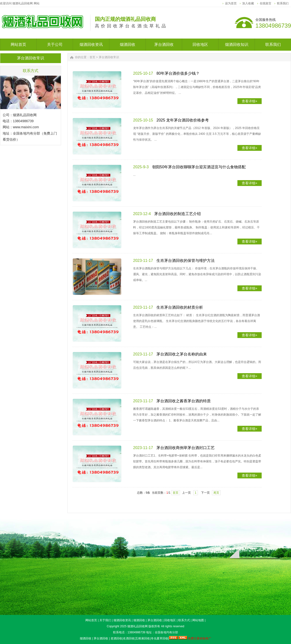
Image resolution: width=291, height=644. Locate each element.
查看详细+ (250, 101)
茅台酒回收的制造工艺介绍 (178, 214)
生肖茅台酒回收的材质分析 (180, 307)
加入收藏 (248, 3)
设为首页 (231, 3)
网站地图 (198, 620)
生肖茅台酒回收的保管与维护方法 (186, 261)
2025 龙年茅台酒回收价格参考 (183, 120)
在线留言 (266, 3)
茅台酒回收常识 (109, 57)
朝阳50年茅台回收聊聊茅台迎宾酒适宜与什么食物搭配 (199, 167)
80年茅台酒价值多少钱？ (178, 73)
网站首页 (91, 620)
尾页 (216, 493)
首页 (92, 57)
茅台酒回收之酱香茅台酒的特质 (184, 401)
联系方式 (184, 620)
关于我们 (105, 620)
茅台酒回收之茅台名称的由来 (182, 354)
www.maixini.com (26, 127)
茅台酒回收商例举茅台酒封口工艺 (186, 448)
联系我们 (283, 3)
